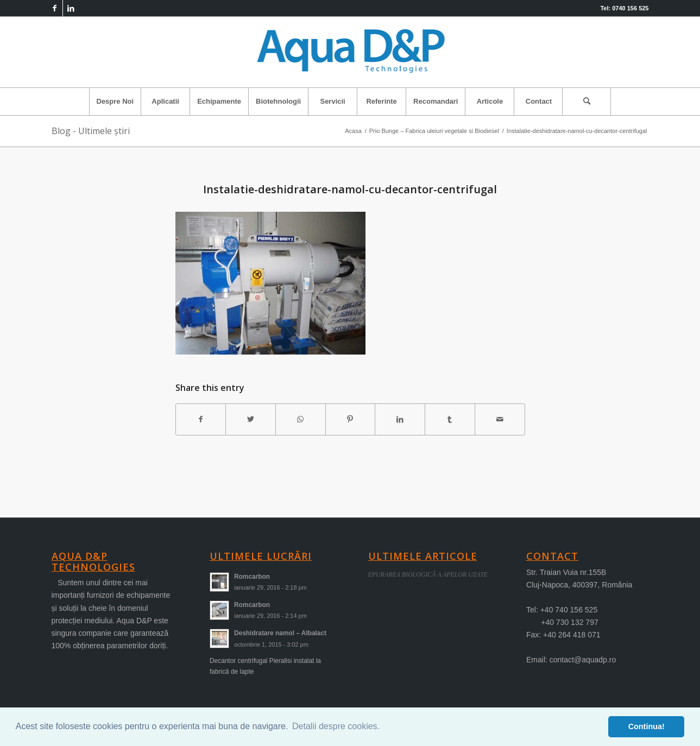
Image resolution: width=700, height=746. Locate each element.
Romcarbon (252, 577)
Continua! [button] (647, 726)
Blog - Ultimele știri (91, 131)
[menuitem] (115, 102)
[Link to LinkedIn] (71, 8)
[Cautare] (587, 102)
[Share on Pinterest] (351, 419)
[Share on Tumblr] (450, 419)
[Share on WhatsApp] (301, 419)
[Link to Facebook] (55, 8)
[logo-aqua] (350, 52)
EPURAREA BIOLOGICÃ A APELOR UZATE (428, 574)
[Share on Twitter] (251, 419)
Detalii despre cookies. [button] (336, 726)
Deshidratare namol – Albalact (280, 633)
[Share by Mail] (500, 419)
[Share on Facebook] (201, 419)
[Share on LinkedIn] (400, 419)
